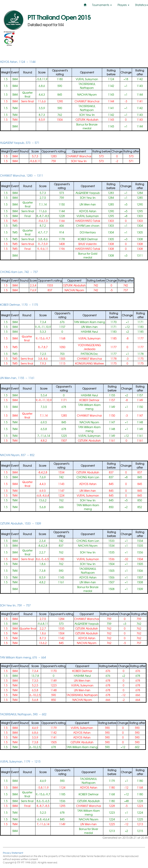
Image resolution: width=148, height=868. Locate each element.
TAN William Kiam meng (89, 322)
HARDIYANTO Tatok (88, 221)
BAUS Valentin (88, 244)
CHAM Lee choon (88, 226)
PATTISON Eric (89, 354)
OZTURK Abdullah (87, 120)
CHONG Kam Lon (88, 477)
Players (123, 5)
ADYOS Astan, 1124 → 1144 (18, 62)
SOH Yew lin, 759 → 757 (15, 605)
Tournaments (102, 5)
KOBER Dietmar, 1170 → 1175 (19, 305)
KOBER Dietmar (88, 239)
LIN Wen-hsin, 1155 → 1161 (17, 378)
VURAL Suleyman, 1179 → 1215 (20, 761)
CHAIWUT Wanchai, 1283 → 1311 (21, 175)
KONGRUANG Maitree (90, 363)
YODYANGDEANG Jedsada (89, 347)
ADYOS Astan (88, 211)
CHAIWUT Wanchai (87, 101)
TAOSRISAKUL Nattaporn (87, 86)
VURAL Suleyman (87, 79)
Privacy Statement (13, 853)
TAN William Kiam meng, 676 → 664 (23, 657)
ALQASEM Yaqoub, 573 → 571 (20, 143)
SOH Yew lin (87, 115)
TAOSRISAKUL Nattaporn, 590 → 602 (23, 714)
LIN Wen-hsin (88, 204)
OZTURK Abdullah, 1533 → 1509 (21, 523)
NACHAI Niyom (87, 94)
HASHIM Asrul (89, 332)
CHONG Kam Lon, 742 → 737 (19, 272)
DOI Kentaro (88, 232)
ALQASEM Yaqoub (88, 193)
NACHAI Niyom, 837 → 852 (17, 455)
